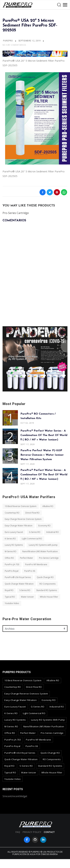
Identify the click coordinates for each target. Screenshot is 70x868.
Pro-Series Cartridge (49, 558)
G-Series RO (35, 532)
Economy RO (44, 526)
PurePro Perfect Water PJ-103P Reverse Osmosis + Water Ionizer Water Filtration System (42, 455)
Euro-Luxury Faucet (14, 532)
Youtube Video (12, 603)
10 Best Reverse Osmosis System (21, 506)
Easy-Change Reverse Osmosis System (23, 519)
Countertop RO (12, 513)
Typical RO (10, 597)
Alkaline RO (48, 506)
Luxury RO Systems (14, 545)
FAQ (18, 832)
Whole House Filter (49, 597)
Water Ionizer (27, 597)
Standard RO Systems (47, 590)
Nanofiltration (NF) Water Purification (40, 551)
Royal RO (9, 590)
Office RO (9, 558)
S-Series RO (25, 590)
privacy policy (32, 832)
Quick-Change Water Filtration (19, 584)
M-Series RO (11, 551)
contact (49, 832)
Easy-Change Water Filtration (19, 526)
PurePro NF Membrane (36, 564)
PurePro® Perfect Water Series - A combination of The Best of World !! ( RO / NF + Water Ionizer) (44, 435)
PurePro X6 (30, 571)
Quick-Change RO (45, 577)
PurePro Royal (12, 571)
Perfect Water (26, 558)
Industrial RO (53, 532)
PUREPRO (8, 41)
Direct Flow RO (32, 513)
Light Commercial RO (32, 539)
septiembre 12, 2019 (30, 41)
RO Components (48, 584)
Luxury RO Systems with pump (43, 545)
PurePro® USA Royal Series (18, 577)
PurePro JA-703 (12, 564)
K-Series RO (10, 539)
